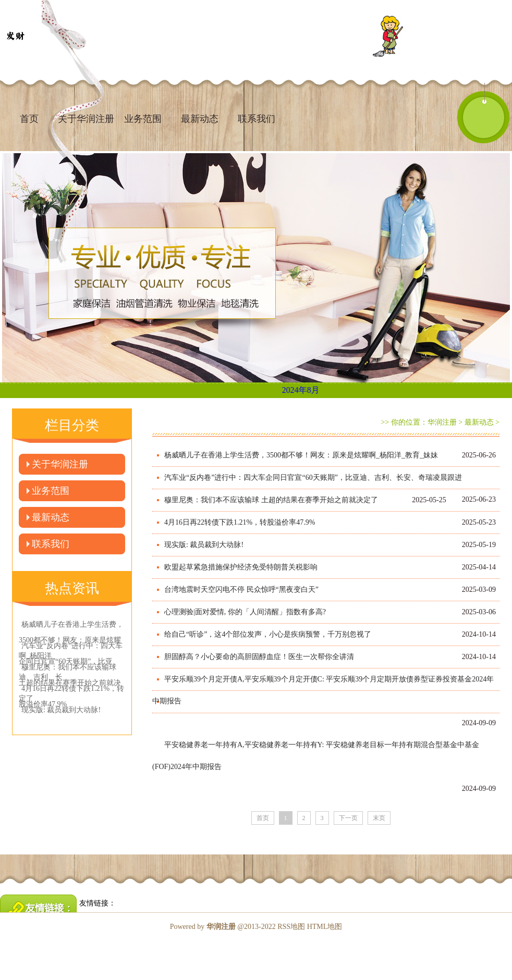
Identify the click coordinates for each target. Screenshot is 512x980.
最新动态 (200, 119)
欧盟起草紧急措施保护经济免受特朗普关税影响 (241, 567)
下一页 (348, 818)
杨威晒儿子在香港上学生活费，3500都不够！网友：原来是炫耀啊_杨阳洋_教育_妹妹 (301, 455)
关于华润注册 (60, 464)
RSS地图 (291, 927)
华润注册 (442, 422)
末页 (379, 818)
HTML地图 (325, 927)
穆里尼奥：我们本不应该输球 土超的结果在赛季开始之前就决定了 (271, 500)
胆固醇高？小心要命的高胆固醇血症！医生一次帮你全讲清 (259, 657)
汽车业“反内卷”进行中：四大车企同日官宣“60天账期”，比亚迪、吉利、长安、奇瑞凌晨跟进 (313, 477)
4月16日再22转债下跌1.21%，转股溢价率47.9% (240, 522)
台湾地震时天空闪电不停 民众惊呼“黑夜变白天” (241, 590)
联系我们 (257, 119)
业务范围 (143, 119)
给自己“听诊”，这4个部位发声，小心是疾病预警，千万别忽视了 (268, 634)
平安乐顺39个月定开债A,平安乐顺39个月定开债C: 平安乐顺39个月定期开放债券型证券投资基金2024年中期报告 (323, 690)
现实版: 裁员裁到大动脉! (204, 545)
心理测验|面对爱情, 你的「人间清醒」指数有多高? (245, 612)
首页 (29, 119)
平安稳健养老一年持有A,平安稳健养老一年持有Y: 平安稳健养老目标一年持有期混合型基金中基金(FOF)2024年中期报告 (316, 756)
